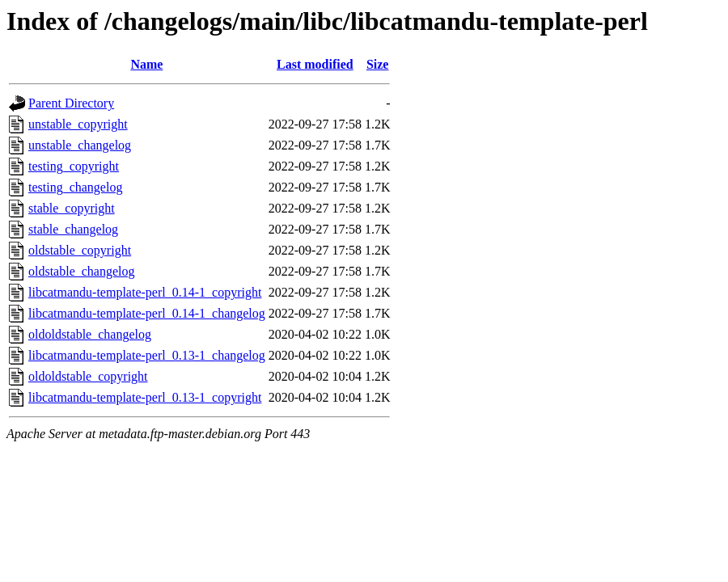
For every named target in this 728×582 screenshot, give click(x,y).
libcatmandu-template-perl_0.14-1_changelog (147, 313)
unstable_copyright (78, 124)
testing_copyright (74, 166)
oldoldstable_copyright (88, 376)
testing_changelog (75, 187)
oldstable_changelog (82, 271)
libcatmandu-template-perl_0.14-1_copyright (145, 292)
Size (378, 64)
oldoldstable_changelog (90, 334)
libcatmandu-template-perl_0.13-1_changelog (147, 355)
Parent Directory (71, 103)
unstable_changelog (80, 145)
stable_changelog (73, 229)
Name (146, 64)
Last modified (315, 64)
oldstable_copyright (80, 250)
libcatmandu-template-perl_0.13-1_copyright (145, 397)
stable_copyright (72, 208)
